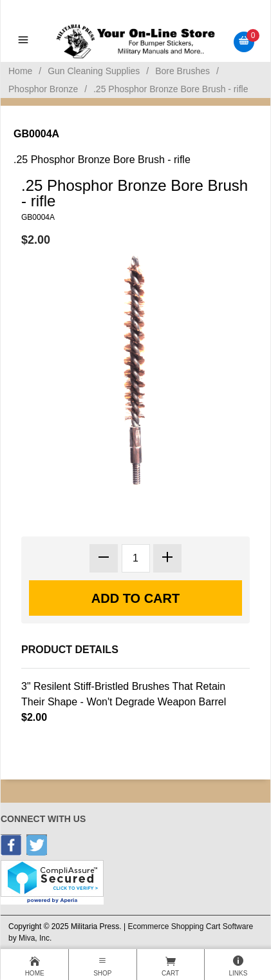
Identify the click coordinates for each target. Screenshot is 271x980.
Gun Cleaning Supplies (94, 71)
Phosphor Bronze (43, 89)
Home (20, 71)
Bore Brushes (182, 71)
